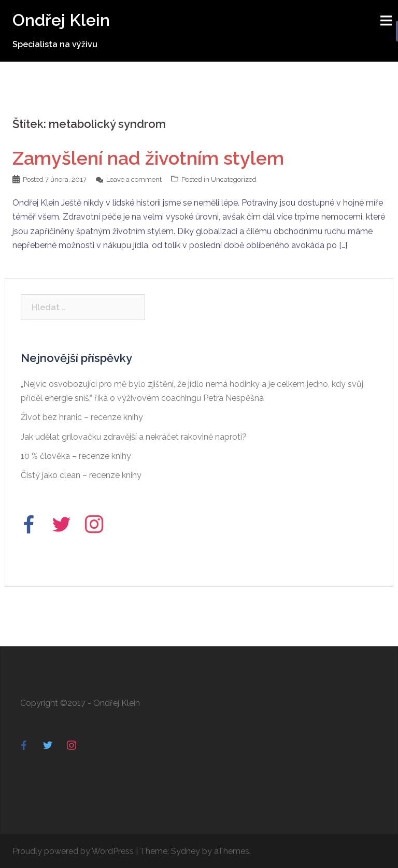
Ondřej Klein (61, 20)
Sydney (186, 851)
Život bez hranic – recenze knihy (82, 417)
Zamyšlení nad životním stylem (148, 158)
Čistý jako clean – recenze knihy (81, 475)
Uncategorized (234, 179)
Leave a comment (134, 179)
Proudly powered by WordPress (73, 851)
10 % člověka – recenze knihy (76, 456)
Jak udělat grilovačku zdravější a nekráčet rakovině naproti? (134, 437)
